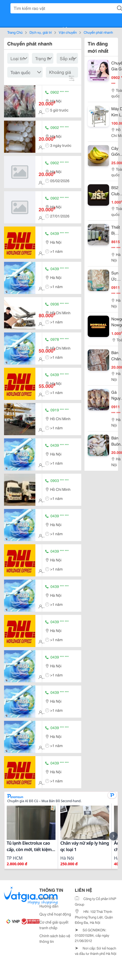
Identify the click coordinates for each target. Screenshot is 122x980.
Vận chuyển (68, 32)
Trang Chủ (15, 32)
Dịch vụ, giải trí (41, 32)
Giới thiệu (47, 898)
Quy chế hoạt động (55, 914)
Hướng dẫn (49, 906)
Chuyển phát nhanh (98, 32)
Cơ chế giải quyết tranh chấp (54, 925)
